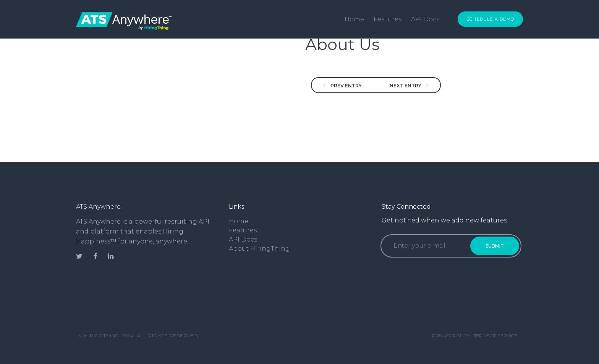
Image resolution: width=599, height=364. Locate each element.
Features (388, 19)
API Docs (425, 19)
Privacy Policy (451, 336)
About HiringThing (259, 249)
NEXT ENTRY (406, 86)
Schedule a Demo (490, 19)
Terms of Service (495, 336)
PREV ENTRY (346, 86)
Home (354, 19)
